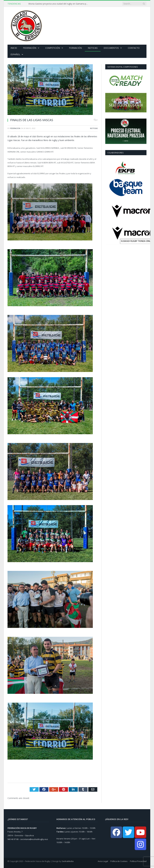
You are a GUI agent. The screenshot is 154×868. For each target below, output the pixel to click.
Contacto (134, 48)
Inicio (14, 48)
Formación (75, 48)
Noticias (93, 48)
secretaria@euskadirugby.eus (34, 839)
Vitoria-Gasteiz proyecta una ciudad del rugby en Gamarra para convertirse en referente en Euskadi (59, 4)
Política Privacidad (138, 861)
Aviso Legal (103, 861)
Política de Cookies (119, 861)
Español (15, 54)
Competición (53, 48)
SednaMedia (68, 861)
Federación (30, 48)
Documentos (111, 48)
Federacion (15, 128)
